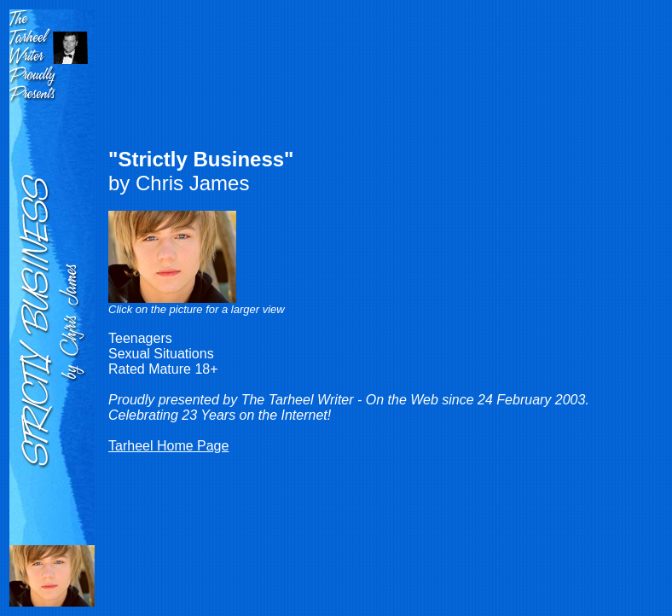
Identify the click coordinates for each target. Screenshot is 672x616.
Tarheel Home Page (168, 446)
